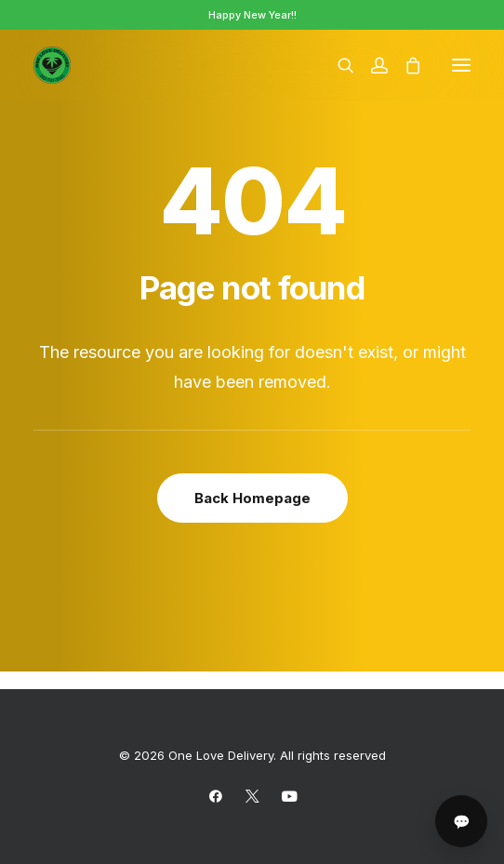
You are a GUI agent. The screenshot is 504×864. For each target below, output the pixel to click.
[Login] (371, 65)
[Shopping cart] (405, 65)
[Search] (338, 65)
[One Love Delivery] (52, 65)
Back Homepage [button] (252, 498)
